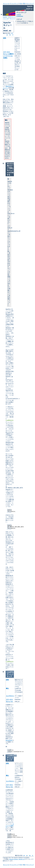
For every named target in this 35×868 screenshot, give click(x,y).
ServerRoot (9, 740)
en (12, 33)
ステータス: (7, 52)
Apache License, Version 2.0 (17, 859)
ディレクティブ (14, 3)
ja (7, 35)
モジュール (6, 3)
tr (13, 35)
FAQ (21, 3)
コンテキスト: (10, 696)
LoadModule (20, 16)
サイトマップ (30, 3)
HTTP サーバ (12, 17)
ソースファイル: (8, 56)
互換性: (5, 58)
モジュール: (9, 701)
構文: (8, 688)
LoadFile (19, 15)
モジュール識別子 (10, 826)
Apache (5, 17)
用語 (24, 3)
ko (10, 35)
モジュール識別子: (9, 54)
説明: (5, 38)
